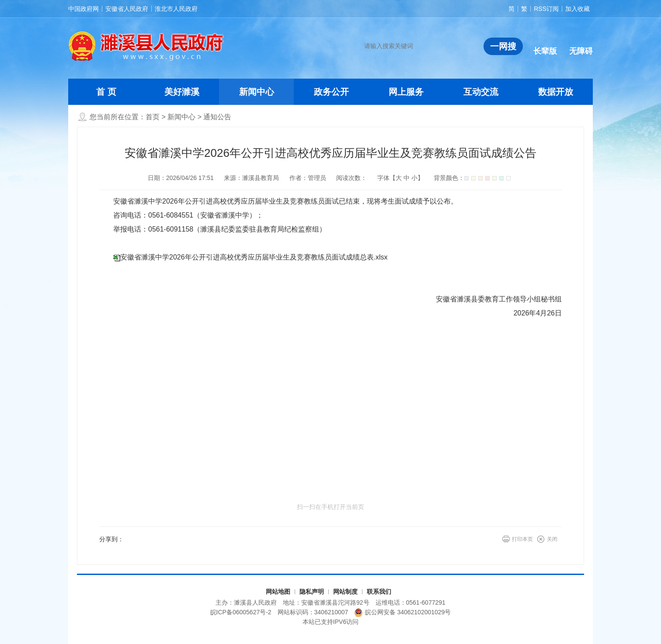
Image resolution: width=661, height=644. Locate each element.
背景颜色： (472, 178)
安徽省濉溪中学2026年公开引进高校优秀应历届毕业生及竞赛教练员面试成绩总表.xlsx (254, 257)
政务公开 (331, 92)
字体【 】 (400, 178)
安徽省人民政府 (127, 9)
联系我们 (379, 592)
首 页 (106, 92)
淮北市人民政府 (176, 9)
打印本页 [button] (522, 539)
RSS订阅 (546, 9)
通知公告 (217, 117)
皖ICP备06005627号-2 (241, 612)
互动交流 (481, 92)
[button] (545, 44)
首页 (153, 117)
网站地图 (278, 592)
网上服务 (406, 92)
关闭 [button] (552, 539)
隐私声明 (312, 592)
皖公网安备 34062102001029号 (402, 613)
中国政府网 (83, 9)
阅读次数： (351, 178)
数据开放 (556, 92)
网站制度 (345, 592)
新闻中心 (257, 92)
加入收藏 (578, 9)
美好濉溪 (182, 92)
